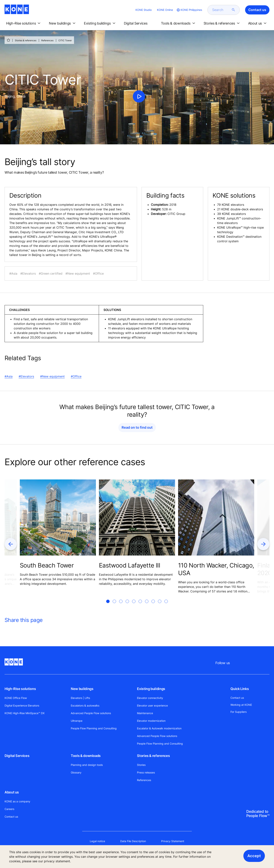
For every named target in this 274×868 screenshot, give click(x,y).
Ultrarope (77, 721)
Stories (141, 765)
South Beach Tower (47, 565)
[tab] (108, 606)
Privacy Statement (173, 841)
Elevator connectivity (150, 698)
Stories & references (26, 40)
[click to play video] (139, 96)
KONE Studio (144, 10)
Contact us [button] (257, 10)
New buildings (82, 689)
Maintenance (145, 713)
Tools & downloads (86, 756)
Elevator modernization (151, 721)
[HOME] (8, 40)
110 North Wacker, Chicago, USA (216, 569)
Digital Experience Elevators (22, 705)
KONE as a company (17, 801)
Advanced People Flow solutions (91, 713)
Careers (9, 809)
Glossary (76, 772)
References (47, 40)
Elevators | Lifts (80, 698)
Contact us (11, 817)
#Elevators (26, 376)
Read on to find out (137, 427)
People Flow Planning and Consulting (94, 728)
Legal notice (97, 841)
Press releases (146, 772)
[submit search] (233, 10)
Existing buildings (151, 689)
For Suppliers (239, 712)
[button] (24, 23)
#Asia (9, 376)
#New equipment (52, 376)
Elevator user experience (152, 705)
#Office (76, 376)
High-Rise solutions (20, 689)
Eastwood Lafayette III (129, 565)
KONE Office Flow (16, 698)
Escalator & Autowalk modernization (159, 728)
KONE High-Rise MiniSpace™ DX (25, 713)
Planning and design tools (87, 765)
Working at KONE (241, 705)
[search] (221, 10)
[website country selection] (189, 10)
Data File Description (133, 841)
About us (12, 792)
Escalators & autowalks (85, 705)
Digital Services (17, 756)
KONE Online (165, 10)
